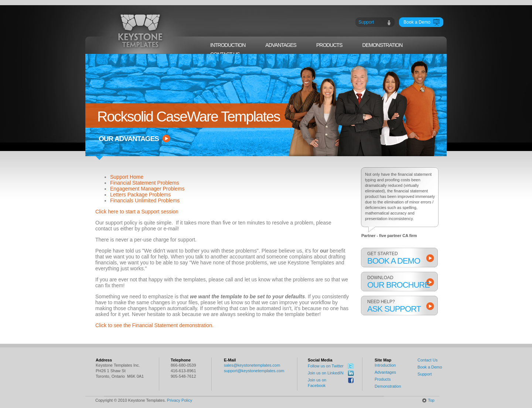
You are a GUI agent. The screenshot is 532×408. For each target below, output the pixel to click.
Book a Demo (430, 367)
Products (383, 379)
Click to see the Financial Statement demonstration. (154, 325)
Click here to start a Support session (137, 212)
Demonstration (388, 386)
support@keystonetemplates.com (254, 371)
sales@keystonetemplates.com (252, 365)
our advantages (129, 139)
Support (425, 374)
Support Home (127, 177)
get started (400, 258)
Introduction (385, 365)
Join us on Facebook (317, 383)
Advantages (385, 372)
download (400, 282)
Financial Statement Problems (145, 183)
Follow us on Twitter (326, 366)
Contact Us (427, 360)
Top (431, 400)
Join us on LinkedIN (326, 373)
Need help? (400, 306)
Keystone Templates (141, 31)
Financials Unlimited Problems (145, 200)
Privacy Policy (180, 400)
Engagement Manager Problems (147, 189)
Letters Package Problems (140, 195)
